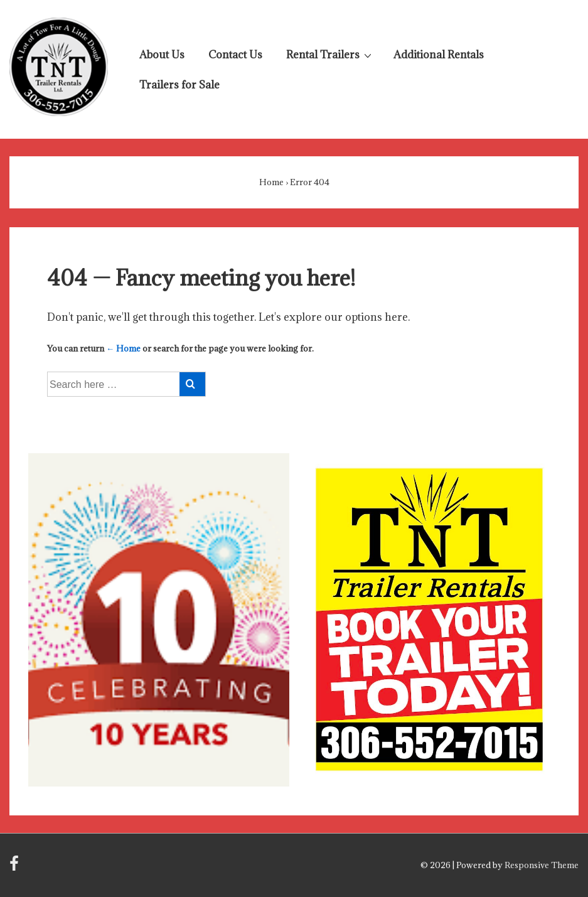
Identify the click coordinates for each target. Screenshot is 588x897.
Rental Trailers (330, 54)
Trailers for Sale (179, 85)
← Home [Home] (123, 348)
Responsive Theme (542, 865)
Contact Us (235, 55)
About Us (162, 55)
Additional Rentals (439, 55)
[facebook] (16, 867)
